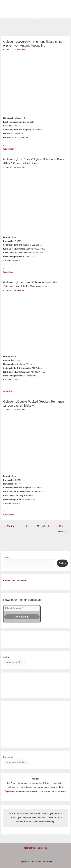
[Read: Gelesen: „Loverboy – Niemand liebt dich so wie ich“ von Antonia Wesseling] (22, 83)
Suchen (7, 557)
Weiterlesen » (9, 149)
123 (61, 526)
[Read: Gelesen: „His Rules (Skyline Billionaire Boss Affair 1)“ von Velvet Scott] (22, 201)
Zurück (9, 526)
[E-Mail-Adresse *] (22, 609)
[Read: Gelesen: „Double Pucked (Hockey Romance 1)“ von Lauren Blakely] (22, 442)
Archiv (6, 657)
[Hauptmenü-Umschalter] (36, 22)
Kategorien (8, 757)
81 (49, 526)
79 (38, 526)
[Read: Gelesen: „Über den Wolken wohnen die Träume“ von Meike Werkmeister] (22, 322)
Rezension (21, 50)
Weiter (62, 532)
